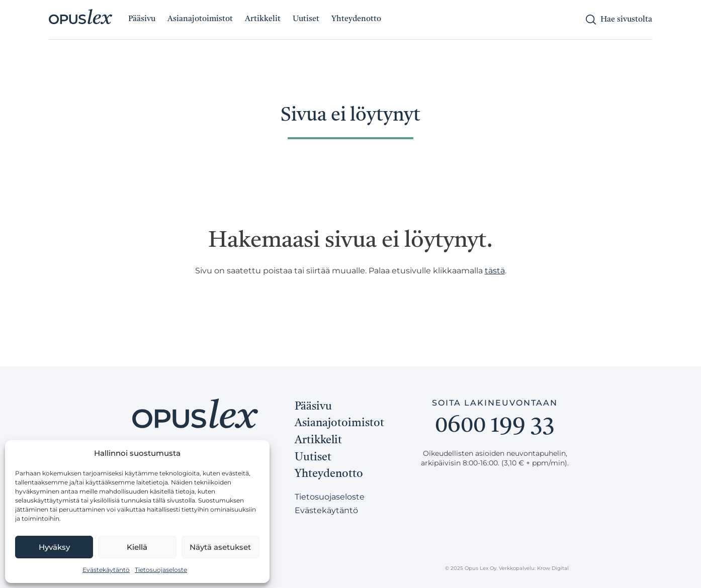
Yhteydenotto (356, 19)
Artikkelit (263, 19)
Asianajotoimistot (200, 19)
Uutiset (306, 19)
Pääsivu (142, 19)
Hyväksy (54, 547)
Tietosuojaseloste (161, 570)
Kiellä (137, 547)
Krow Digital (553, 568)
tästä (495, 271)
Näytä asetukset (220, 547)
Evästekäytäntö (106, 570)
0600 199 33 (495, 426)
